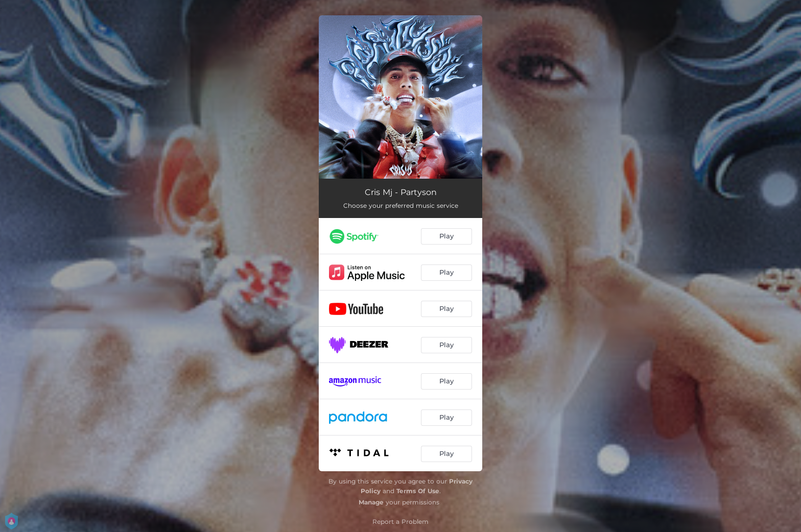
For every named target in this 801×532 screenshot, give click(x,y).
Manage (371, 502)
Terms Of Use (418, 491)
